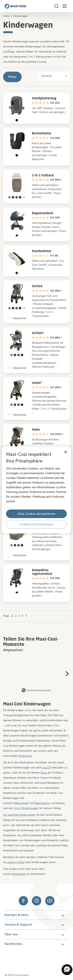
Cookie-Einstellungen (36, 524)
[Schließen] (66, 452)
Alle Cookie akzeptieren (36, 514)
